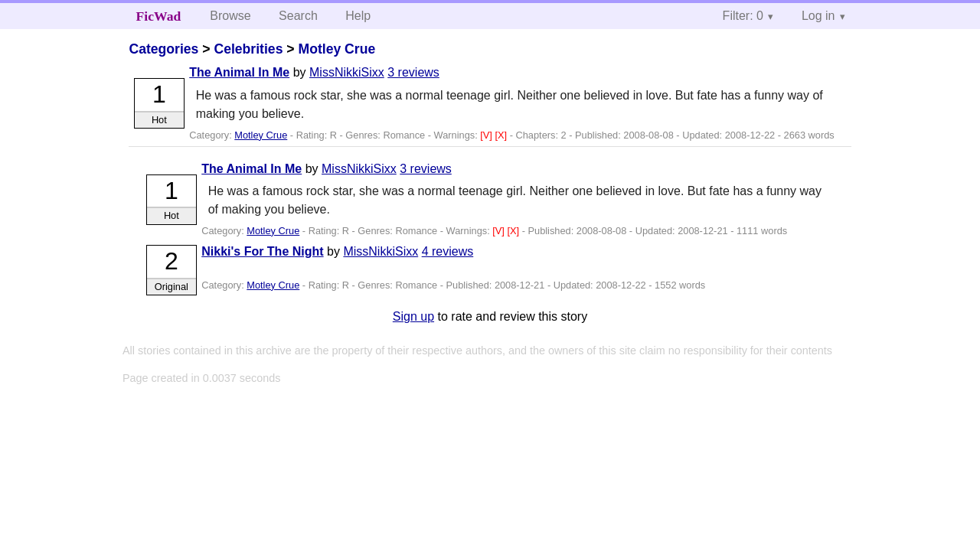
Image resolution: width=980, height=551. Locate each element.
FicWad (159, 16)
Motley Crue (336, 49)
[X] (502, 135)
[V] (487, 135)
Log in (818, 16)
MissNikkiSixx (347, 72)
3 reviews (413, 72)
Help (358, 16)
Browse (230, 16)
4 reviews (448, 251)
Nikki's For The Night (262, 251)
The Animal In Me (239, 72)
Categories (163, 49)
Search (298, 16)
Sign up (413, 316)
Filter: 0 (743, 16)
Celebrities (248, 49)
